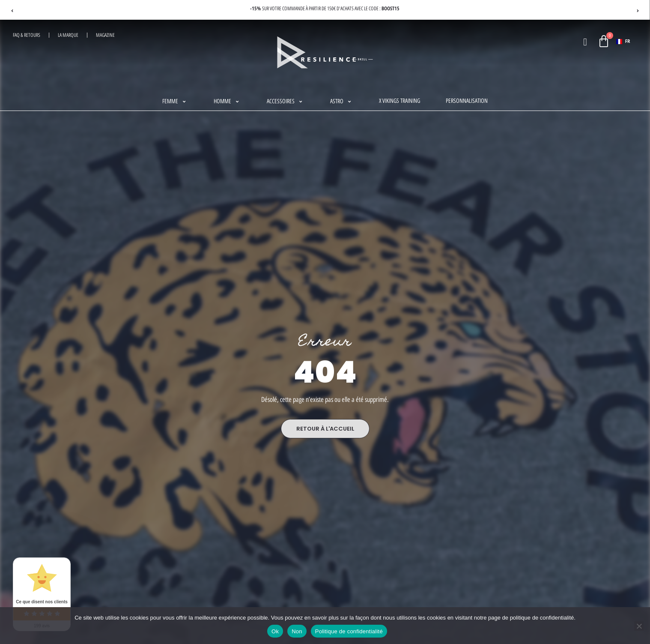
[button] (175, 102)
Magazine (105, 35)
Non (297, 631)
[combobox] (623, 42)
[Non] (639, 626)
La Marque (68, 35)
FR (623, 41)
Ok (275, 631)
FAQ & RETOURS (27, 35)
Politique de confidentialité (349, 631)
